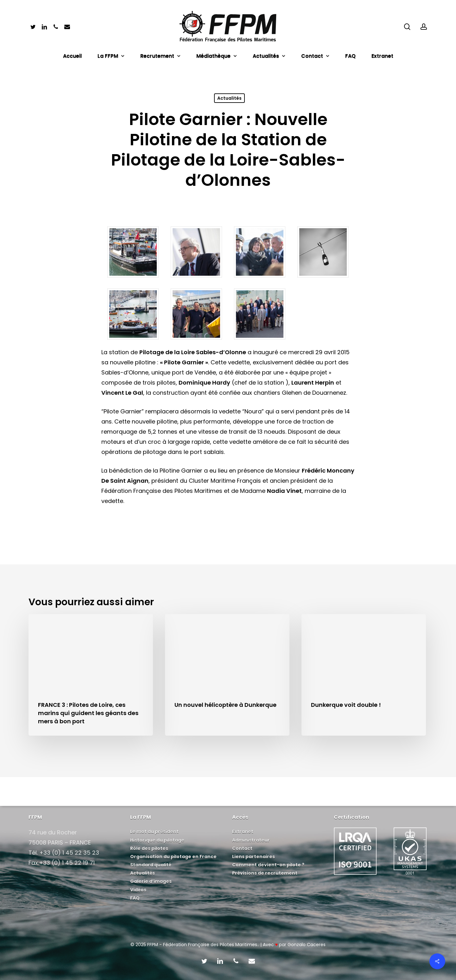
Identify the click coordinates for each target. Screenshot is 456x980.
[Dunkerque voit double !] (364, 675)
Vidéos (138, 890)
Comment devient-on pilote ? (268, 865)
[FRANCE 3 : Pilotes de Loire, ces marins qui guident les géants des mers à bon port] (91, 675)
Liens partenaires (253, 857)
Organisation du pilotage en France (173, 857)
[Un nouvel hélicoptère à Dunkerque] (227, 675)
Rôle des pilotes (149, 848)
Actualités (229, 98)
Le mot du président (154, 832)
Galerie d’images (151, 881)
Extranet (243, 832)
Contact (242, 848)
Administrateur (251, 840)
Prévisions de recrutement (265, 873)
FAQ (135, 898)
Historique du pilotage (157, 840)
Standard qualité (151, 865)
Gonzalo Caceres (307, 945)
